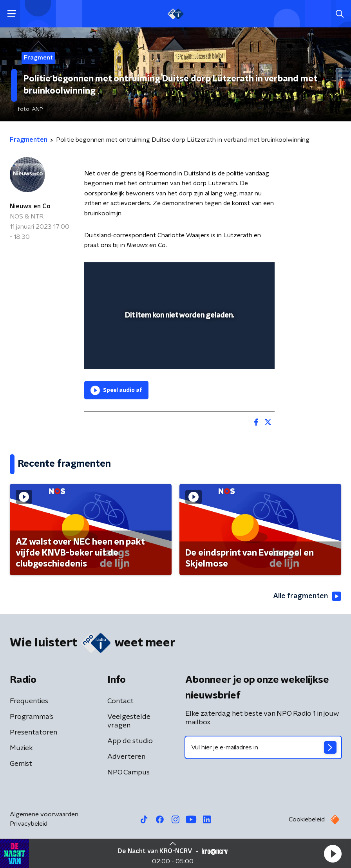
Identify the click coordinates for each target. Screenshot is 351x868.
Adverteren (126, 757)
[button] (333, 854)
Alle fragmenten (307, 596)
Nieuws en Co (30, 206)
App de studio (130, 741)
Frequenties (29, 701)
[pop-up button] (232, 273)
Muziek (21, 748)
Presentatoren (33, 733)
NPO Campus (128, 772)
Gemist (21, 764)
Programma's (32, 717)
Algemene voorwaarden (44, 814)
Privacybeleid (29, 824)
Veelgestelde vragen (129, 721)
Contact (120, 701)
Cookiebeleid (307, 819)
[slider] (178, 356)
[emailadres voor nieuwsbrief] (263, 747)
